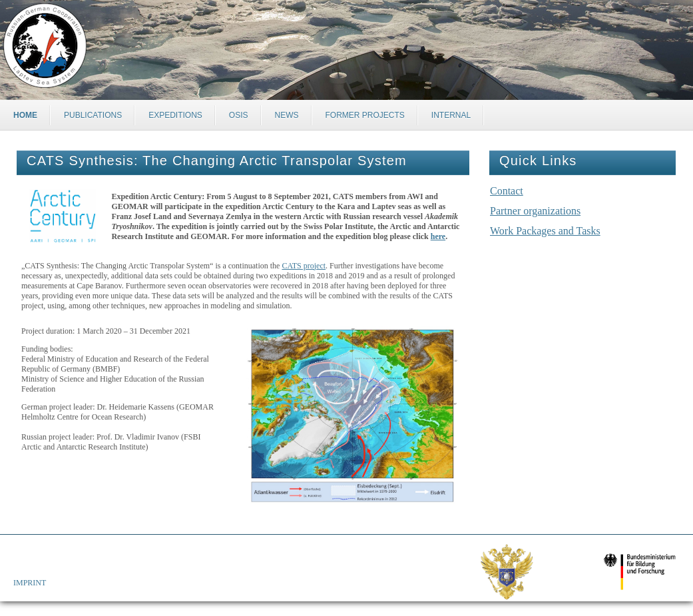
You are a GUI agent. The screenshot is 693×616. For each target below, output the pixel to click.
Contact (507, 191)
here (438, 236)
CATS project (304, 266)
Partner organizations (535, 211)
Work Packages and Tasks (545, 231)
